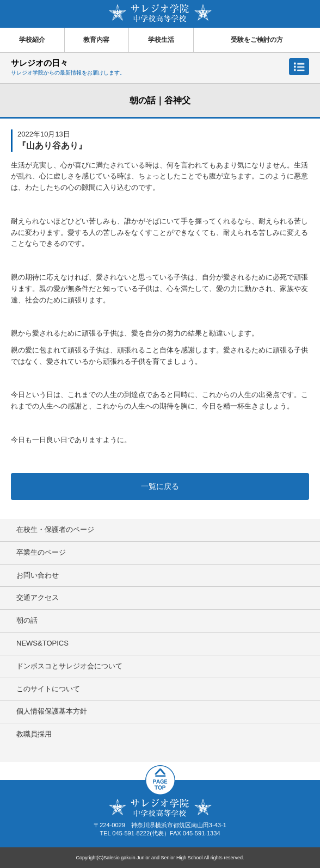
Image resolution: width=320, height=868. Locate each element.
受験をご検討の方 (257, 40)
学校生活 (161, 40)
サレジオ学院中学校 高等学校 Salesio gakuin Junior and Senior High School (160, 13)
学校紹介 (32, 40)
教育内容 (96, 40)
